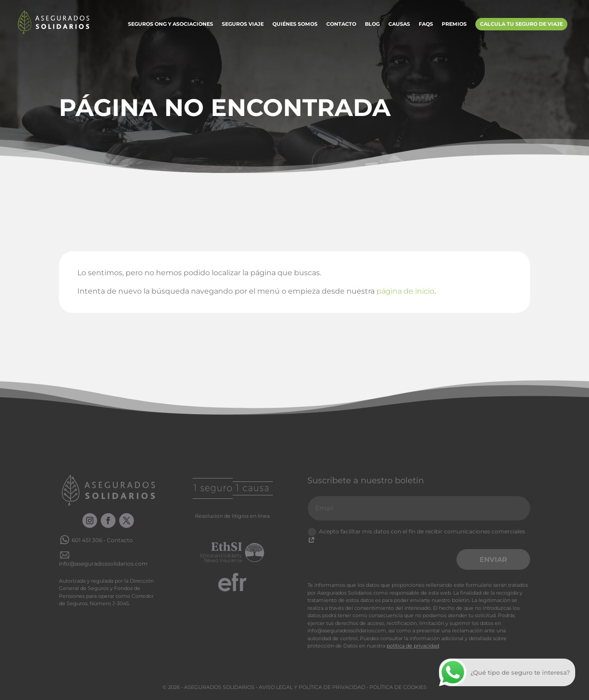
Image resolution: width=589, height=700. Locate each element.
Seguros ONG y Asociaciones (170, 24)
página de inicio (405, 291)
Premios (454, 24)
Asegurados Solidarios (219, 687)
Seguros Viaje (243, 24)
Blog (372, 24)
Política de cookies (398, 687)
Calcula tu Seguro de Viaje (521, 24)
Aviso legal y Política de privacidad (312, 687)
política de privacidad (413, 646)
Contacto (341, 24)
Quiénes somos (295, 24)
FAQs (426, 24)
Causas (399, 24)
